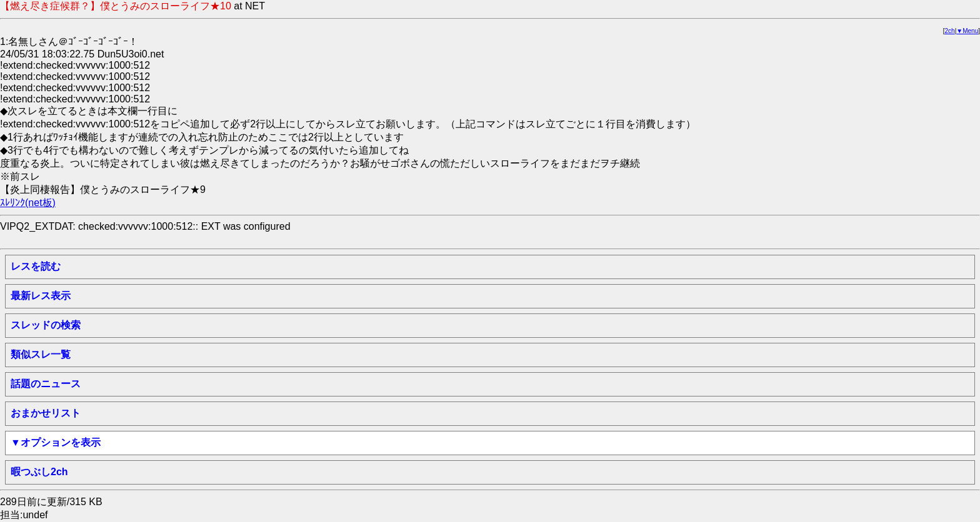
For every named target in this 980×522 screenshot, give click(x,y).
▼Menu (967, 31)
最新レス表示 (41, 296)
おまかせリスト (46, 413)
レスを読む (36, 266)
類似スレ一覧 (41, 354)
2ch (950, 31)
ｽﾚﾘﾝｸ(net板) (28, 203)
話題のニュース (46, 384)
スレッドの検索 (46, 325)
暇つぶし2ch (39, 472)
